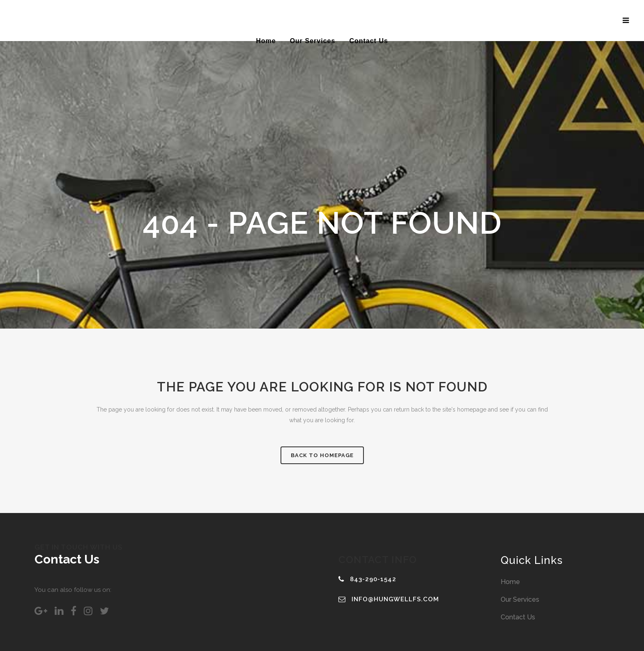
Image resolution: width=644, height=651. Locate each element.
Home (510, 582)
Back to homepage (322, 455)
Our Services (520, 599)
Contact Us (518, 617)
